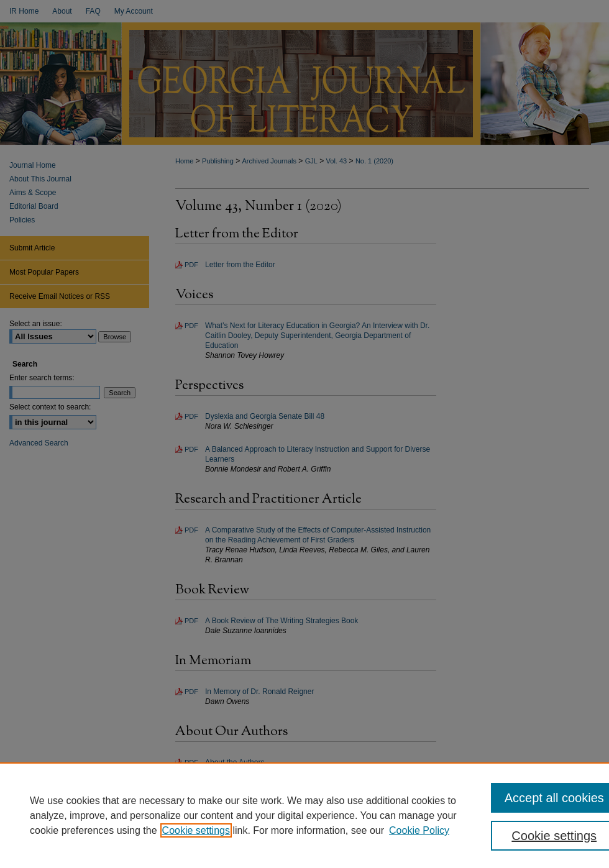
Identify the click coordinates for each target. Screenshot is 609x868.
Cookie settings (196, 830)
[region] (304, 815)
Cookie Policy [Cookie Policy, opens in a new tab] (419, 830)
